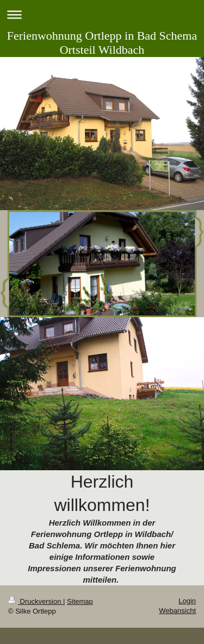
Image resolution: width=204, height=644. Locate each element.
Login (187, 601)
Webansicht (177, 611)
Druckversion (36, 601)
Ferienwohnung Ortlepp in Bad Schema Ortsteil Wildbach (102, 43)
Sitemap (80, 601)
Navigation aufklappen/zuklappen (102, 14)
